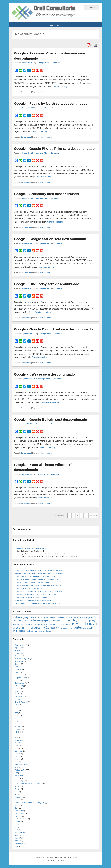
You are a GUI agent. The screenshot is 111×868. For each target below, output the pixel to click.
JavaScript (19, 740)
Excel (17, 705)
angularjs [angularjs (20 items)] (25, 617)
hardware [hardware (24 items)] (28, 624)
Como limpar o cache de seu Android (29, 588)
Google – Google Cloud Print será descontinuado (53, 329)
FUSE (17, 716)
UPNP (17, 827)
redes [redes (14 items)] (70, 628)
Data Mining (19, 686)
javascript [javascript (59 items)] (50, 624)
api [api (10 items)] (35, 618)
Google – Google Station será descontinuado (50, 239)
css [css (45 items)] (15, 620)
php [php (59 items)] (18, 628)
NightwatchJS (20, 765)
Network (18, 759)
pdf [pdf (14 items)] (14, 628)
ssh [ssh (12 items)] (26, 631)
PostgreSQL (19, 781)
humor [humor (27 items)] (41, 624)
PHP (16, 778)
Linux (17, 748)
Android (18, 650)
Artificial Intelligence (22, 659)
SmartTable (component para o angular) (30, 803)
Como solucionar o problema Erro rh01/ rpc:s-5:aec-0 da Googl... (39, 570)
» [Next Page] (86, 515)
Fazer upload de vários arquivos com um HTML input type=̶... (37, 603)
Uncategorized (20, 824)
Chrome (18, 669)
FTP (16, 713)
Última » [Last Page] (93, 515)
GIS (16, 721)
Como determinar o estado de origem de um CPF (33, 582)
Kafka (17, 746)
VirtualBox (19, 835)
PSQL (17, 786)
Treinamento (19, 813)
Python (17, 789)
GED (17, 718)
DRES (17, 694)
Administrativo (20, 645)
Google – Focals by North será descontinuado (51, 104)
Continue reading (61, 86)
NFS (16, 762)
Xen (16, 846)
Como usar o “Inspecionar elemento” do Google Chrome (36, 594)
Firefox (17, 710)
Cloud (17, 672)
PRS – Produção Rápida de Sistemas (29, 784)
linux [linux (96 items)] (75, 624)
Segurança (19, 797)
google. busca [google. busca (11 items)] (80, 621)
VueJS (17, 838)
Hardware (18, 729)
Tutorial (18, 816)
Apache (18, 656)
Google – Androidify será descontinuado (46, 194)
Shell (17, 800)
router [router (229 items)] (78, 627)
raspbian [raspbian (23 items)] (64, 628)
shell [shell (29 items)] (93, 628)
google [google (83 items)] (71, 620)
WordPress (19, 843)
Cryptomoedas (20, 678)
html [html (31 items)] (35, 624)
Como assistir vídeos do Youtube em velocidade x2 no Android (38, 585)
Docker (17, 691)
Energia (18, 699)
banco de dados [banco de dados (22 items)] (44, 617)
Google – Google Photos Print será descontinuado (54, 149)
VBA (16, 830)
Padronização (20, 770)
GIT (16, 724)
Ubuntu (17, 822)
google (40, 92)
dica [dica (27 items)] (54, 621)
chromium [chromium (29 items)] (78, 617)
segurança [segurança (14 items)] (87, 628)
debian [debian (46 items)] (33, 620)
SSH (16, 805)
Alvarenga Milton (43, 63)
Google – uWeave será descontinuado (44, 374)
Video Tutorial (20, 833)
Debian (17, 688)
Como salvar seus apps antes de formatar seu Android (35, 576)
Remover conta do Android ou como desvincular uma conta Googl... (40, 573)
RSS (16, 792)
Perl (16, 773)
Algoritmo (18, 648)
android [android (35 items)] (17, 617)
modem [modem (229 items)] (85, 624)
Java (16, 737)
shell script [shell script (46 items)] (19, 631)
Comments (56, 63)
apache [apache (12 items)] (32, 618)
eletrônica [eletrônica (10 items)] (63, 621)
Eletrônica (18, 697)
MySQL (18, 756)
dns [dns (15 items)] (58, 621)
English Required (21, 702)
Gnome (18, 727)
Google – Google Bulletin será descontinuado (51, 420)
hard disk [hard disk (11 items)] (20, 624)
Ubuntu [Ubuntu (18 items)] (31, 631)
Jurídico (18, 743)
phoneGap (19, 775)
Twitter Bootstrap (21, 819)
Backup (18, 664)
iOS (16, 735)
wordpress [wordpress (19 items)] (47, 631)
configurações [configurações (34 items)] (90, 617)
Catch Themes (63, 861)
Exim (17, 707)
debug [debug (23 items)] (40, 621)
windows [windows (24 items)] (38, 631)
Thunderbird (19, 811)
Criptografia (19, 675)
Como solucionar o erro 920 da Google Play (31, 597)
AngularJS (19, 653)
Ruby (17, 794)
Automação (19, 661)
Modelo (18, 754)
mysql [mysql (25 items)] (94, 624)
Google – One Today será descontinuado (47, 284)
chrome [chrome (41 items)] (69, 617)
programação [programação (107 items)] (40, 627)
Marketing (18, 751)
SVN (16, 808)
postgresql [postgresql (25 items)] (25, 628)
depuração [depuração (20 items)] (48, 621)
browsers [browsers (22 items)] (60, 617)
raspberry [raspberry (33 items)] (55, 628)
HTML (17, 732)
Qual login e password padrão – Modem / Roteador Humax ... (38, 579)
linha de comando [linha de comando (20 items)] (63, 624)
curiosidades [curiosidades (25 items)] (23, 621)
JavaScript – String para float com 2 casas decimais (34, 600)
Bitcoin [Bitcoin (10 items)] (53, 618)
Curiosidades (26, 92)
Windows (18, 841)
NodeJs (18, 767)
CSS (16, 680)
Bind (16, 667)
